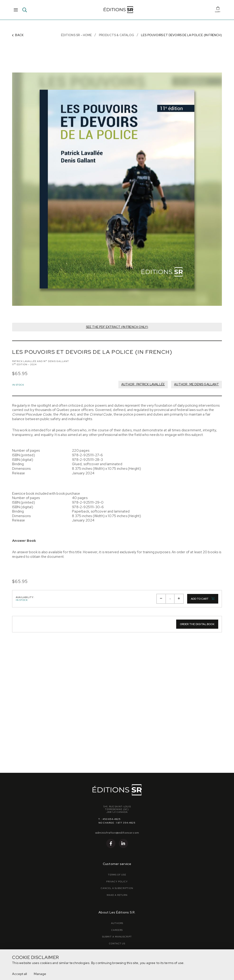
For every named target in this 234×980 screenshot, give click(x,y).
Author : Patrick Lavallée (143, 384)
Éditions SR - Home (76, 35)
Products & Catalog (117, 35)
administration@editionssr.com (117, 832)
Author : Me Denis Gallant (197, 384)
